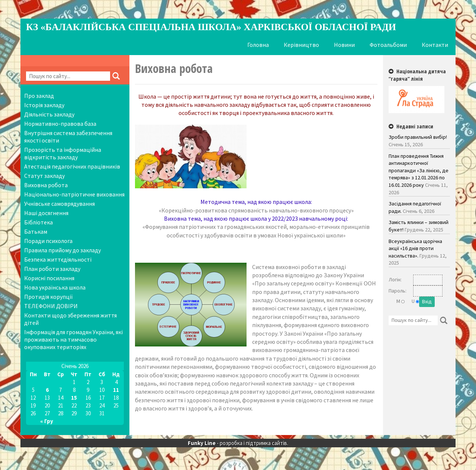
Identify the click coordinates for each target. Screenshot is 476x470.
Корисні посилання (49, 278)
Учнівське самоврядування (59, 204)
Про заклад (39, 96)
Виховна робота (46, 185)
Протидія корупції (49, 297)
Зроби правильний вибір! (418, 137)
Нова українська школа (55, 287)
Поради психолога (48, 241)
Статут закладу (44, 176)
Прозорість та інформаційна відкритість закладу (63, 153)
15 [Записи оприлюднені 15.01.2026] (74, 398)
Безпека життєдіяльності (58, 259)
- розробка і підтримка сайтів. (238, 443)
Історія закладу (44, 105)
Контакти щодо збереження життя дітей (70, 319)
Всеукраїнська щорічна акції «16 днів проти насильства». (415, 248)
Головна (258, 45)
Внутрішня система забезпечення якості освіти (68, 137)
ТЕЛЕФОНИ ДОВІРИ (51, 306)
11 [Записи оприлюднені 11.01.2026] (116, 390)
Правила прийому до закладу (62, 250)
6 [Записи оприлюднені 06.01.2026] (47, 390)
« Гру (47, 421)
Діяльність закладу (49, 114)
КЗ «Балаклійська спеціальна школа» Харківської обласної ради (211, 27)
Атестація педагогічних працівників (72, 166)
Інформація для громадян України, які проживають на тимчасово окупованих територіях (73, 339)
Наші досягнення (46, 213)
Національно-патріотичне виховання (74, 194)
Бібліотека (38, 222)
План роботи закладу (52, 269)
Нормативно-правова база (60, 124)
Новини (344, 45)
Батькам (36, 231)
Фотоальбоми (388, 45)
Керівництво (301, 45)
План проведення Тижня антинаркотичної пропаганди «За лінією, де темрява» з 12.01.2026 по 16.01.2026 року (419, 170)
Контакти (435, 45)
